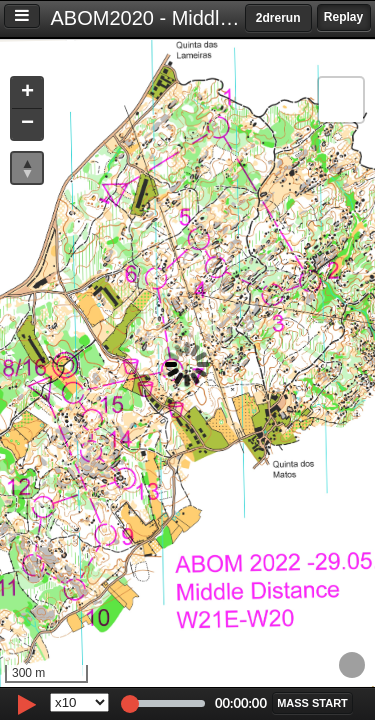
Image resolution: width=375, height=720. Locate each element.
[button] (27, 93)
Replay (343, 17)
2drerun (278, 18)
